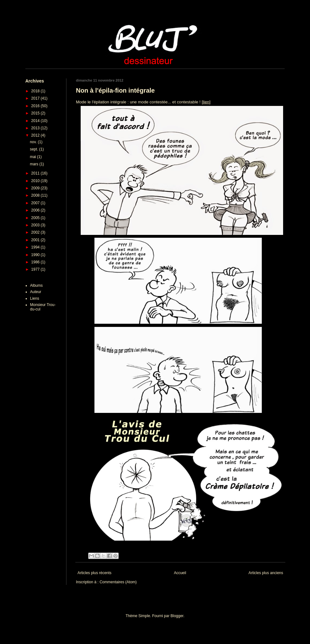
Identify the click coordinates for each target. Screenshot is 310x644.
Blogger (177, 616)
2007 (36, 203)
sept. (34, 149)
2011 (36, 173)
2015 (36, 113)
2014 (36, 121)
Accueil (180, 573)
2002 (36, 232)
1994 (36, 247)
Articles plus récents (94, 573)
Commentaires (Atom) (118, 582)
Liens (35, 298)
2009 (36, 188)
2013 (36, 128)
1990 (36, 255)
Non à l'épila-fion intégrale (115, 90)
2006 (36, 210)
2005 (36, 218)
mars (34, 164)
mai (33, 157)
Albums (36, 285)
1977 (36, 269)
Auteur (36, 292)
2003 (36, 225)
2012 (36, 135)
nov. (34, 142)
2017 (36, 98)
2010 (36, 181)
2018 (36, 91)
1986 (36, 262)
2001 (36, 240)
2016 (36, 106)
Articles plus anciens (266, 573)
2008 (36, 195)
